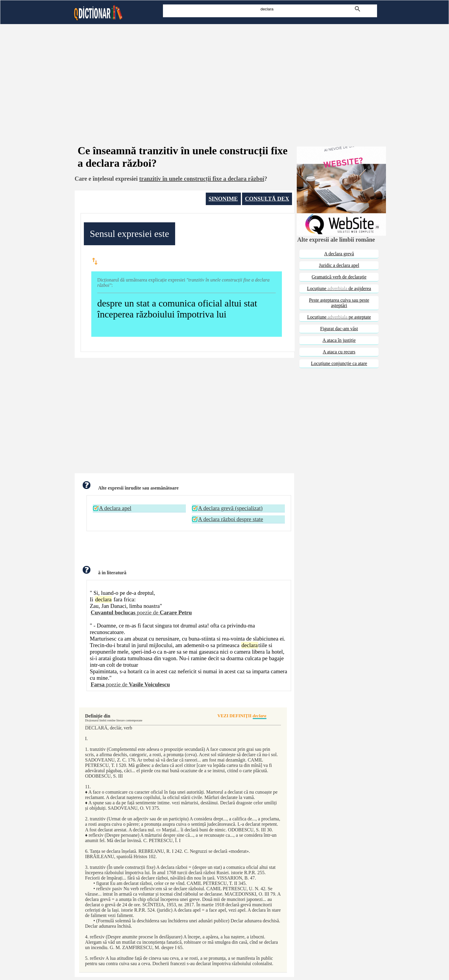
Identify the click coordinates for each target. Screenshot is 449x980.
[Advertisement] (224, 77)
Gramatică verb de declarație (339, 277)
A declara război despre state (230, 519)
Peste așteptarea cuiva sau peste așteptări (339, 303)
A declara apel (115, 508)
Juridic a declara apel (339, 265)
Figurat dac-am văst (339, 329)
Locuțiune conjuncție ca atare (339, 363)
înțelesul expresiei (115, 179)
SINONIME (223, 199)
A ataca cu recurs (339, 352)
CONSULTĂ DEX (267, 199)
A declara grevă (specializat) (230, 508)
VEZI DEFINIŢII (242, 716)
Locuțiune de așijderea (339, 288)
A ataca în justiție (339, 340)
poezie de (141, 612)
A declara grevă (339, 254)
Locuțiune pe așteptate (339, 317)
